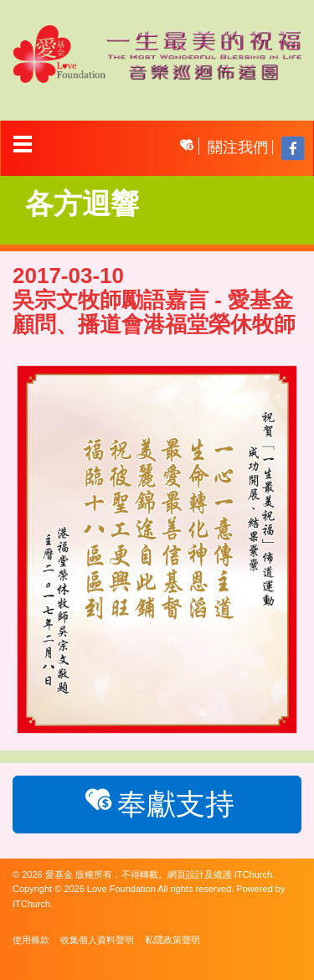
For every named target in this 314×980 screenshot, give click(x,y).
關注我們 (238, 147)
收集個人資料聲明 (97, 940)
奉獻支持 (157, 802)
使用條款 (31, 940)
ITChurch (253, 874)
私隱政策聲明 (172, 940)
